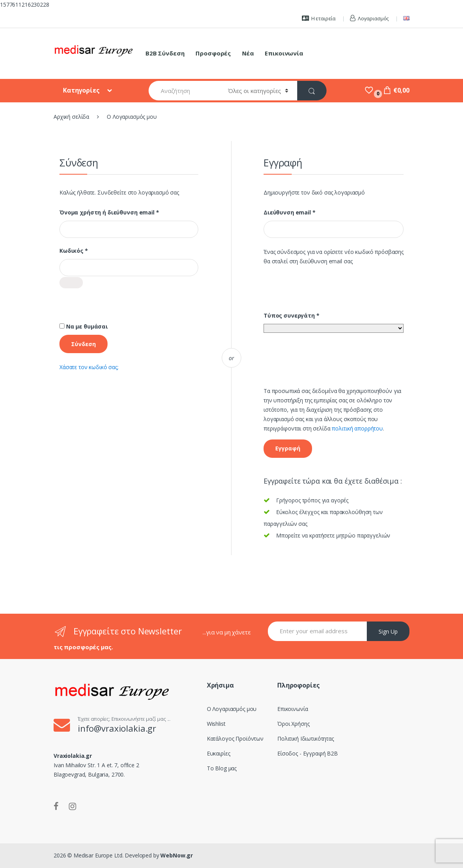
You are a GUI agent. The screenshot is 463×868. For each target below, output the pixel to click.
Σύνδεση (83, 344)
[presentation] (119, 313)
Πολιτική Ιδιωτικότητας (306, 739)
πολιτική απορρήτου (357, 428)
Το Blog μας (222, 768)
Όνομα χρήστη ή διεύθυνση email (126, 213)
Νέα (248, 53)
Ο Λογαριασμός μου (232, 709)
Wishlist (216, 724)
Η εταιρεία (319, 18)
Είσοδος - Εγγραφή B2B (308, 753)
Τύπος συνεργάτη (292, 316)
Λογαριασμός (369, 18)
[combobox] (184, 91)
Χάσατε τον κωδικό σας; (89, 367)
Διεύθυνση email (306, 213)
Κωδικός (90, 251)
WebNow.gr (176, 855)
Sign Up (388, 631)
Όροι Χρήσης (293, 724)
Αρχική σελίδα (71, 117)
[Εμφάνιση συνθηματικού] (71, 283)
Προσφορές (213, 53)
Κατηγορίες (82, 90)
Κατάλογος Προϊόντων (235, 739)
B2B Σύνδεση (165, 53)
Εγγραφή (288, 448)
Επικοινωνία (284, 53)
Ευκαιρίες (219, 753)
